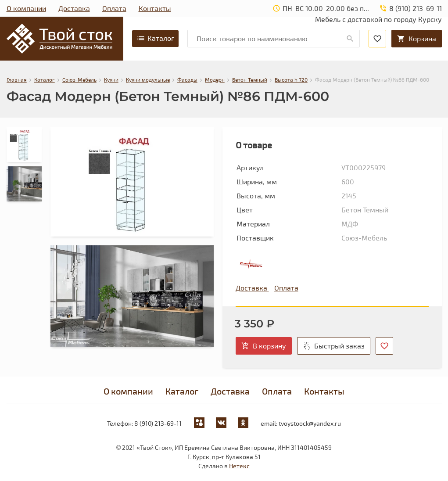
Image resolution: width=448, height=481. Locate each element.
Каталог (155, 38)
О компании (26, 8)
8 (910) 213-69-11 (158, 423)
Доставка (74, 8)
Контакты (155, 8)
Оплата (114, 8)
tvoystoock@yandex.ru (310, 423)
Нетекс (239, 466)
